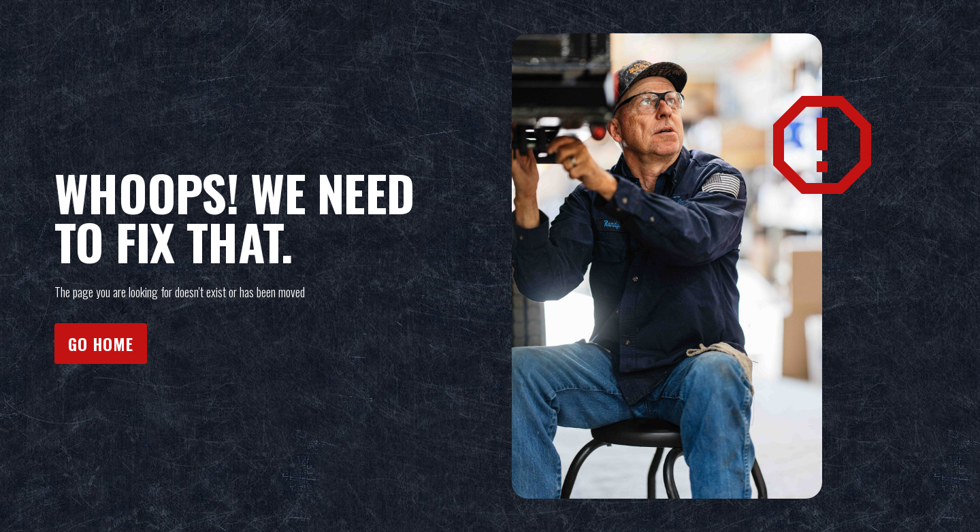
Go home (101, 344)
